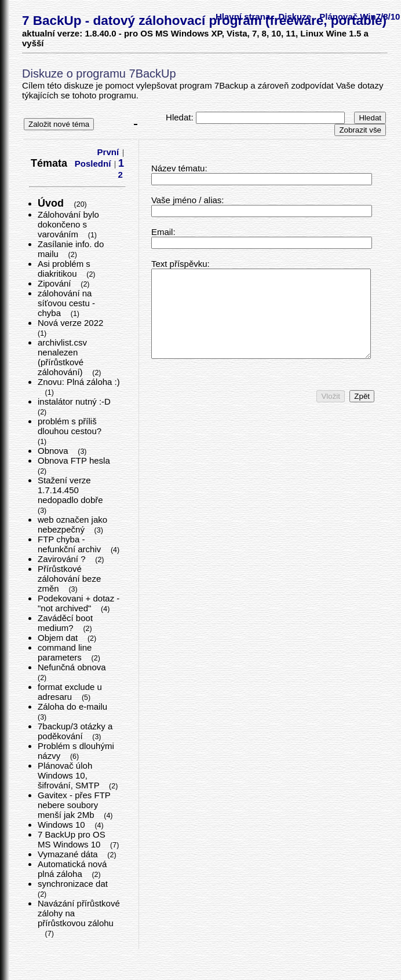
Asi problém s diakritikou (64, 269)
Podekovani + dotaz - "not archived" (79, 603)
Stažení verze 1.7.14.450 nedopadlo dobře (72, 490)
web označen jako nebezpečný (72, 524)
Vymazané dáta (69, 854)
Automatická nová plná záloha (72, 869)
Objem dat (59, 638)
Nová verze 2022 (72, 323)
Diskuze (295, 16)
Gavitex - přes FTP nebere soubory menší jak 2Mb (74, 805)
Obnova (54, 451)
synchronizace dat (74, 884)
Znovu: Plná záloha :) (79, 382)
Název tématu (178, 168)
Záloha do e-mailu (74, 706)
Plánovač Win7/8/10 (360, 16)
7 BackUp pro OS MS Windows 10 (72, 839)
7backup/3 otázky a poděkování (75, 731)
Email (162, 232)
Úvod (52, 203)
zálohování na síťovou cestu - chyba (66, 303)
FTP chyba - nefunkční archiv (70, 544)
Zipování (56, 283)
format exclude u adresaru (70, 692)
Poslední (93, 164)
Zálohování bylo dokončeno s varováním (68, 224)
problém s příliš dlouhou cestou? (71, 426)
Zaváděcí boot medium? (65, 623)
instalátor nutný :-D (75, 401)
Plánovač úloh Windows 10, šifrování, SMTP (70, 775)
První (108, 152)
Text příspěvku (179, 264)
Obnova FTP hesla (75, 460)
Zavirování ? (63, 559)
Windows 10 (63, 825)
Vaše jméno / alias (186, 200)
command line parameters (65, 652)
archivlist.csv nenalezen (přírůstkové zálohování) (62, 357)
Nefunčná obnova (73, 667)
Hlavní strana (243, 16)
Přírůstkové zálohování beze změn (69, 579)
